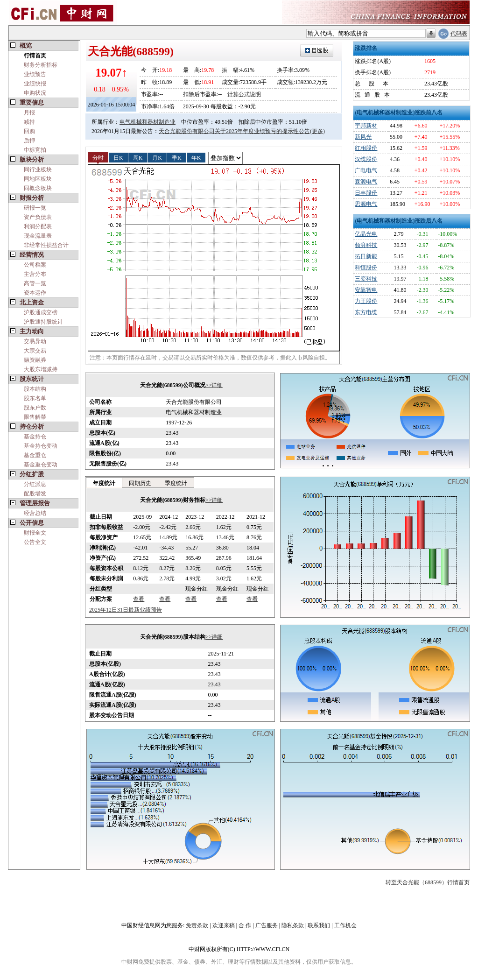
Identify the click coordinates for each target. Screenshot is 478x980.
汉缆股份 (366, 159)
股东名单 (35, 398)
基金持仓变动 (41, 446)
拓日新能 (366, 256)
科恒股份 (366, 268)
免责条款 (197, 925)
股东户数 (35, 408)
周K (138, 157)
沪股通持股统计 (43, 322)
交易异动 (35, 341)
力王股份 (366, 301)
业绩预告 (35, 74)
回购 (29, 131)
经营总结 (35, 513)
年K (196, 157)
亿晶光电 (366, 234)
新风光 (363, 137)
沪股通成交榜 (41, 312)
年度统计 (104, 483)
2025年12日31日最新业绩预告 (126, 610)
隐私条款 (293, 925)
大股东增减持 (41, 369)
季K (177, 157)
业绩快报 (35, 84)
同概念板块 (38, 188)
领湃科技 (366, 245)
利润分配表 (38, 226)
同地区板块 (38, 179)
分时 (98, 157)
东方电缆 (366, 312)
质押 (29, 141)
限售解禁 (35, 417)
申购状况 (35, 93)
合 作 (245, 925)
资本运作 (35, 293)
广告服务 (267, 925)
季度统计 (176, 483)
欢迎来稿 (224, 925)
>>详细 (214, 385)
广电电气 (366, 170)
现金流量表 (38, 236)
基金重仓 (35, 455)
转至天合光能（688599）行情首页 (428, 882)
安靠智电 (366, 290)
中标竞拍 (35, 150)
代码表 (459, 34)
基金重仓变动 (41, 465)
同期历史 (140, 483)
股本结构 (35, 389)
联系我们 (319, 925)
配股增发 (35, 494)
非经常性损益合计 (46, 245)
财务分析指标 (41, 65)
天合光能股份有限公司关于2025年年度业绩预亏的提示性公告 (234, 131)
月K (157, 157)
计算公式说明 (244, 94)
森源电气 (366, 182)
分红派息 (35, 484)
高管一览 (35, 283)
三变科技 (366, 279)
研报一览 (35, 208)
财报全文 (35, 533)
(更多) (317, 131)
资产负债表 (38, 217)
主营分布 (35, 274)
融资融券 (35, 360)
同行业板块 (38, 169)
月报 (29, 113)
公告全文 (35, 542)
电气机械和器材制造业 (148, 122)
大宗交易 (35, 351)
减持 (29, 122)
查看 (139, 599)
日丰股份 (366, 193)
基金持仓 (35, 437)
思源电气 (366, 204)
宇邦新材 (366, 126)
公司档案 (35, 265)
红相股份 (366, 148)
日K (118, 157)
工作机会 (345, 925)
